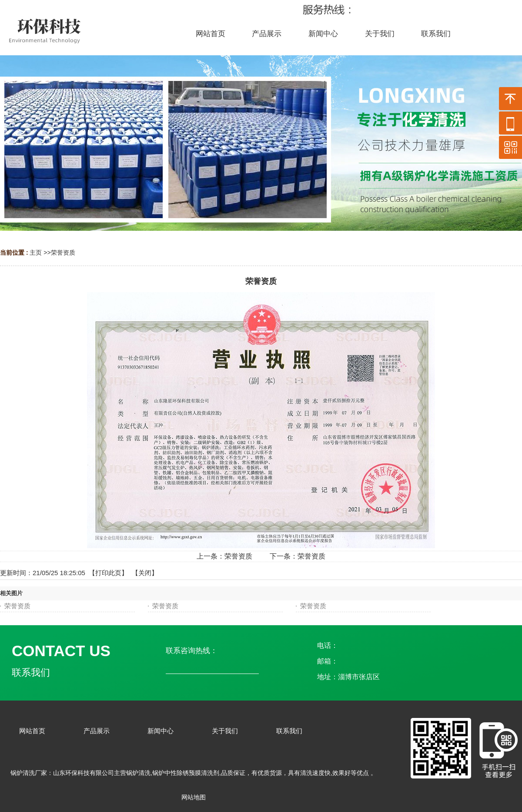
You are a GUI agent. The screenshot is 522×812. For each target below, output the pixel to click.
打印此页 (108, 573)
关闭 (145, 573)
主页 (36, 253)
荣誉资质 (63, 253)
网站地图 (194, 797)
